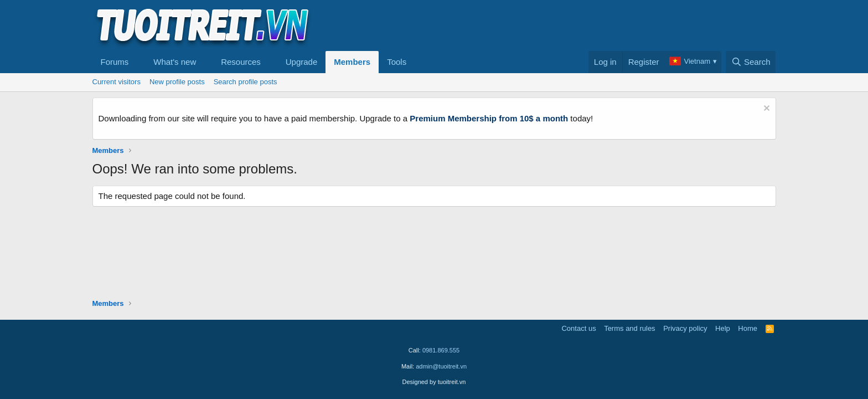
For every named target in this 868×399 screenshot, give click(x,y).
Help (723, 328)
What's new (175, 62)
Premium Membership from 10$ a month (489, 118)
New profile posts (177, 82)
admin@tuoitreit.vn (441, 366)
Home (748, 328)
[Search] (751, 62)
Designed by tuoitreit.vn (434, 382)
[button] (137, 62)
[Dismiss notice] (765, 109)
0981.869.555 (441, 350)
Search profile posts (246, 82)
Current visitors (117, 82)
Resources (241, 62)
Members (352, 62)
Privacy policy (685, 328)
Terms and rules (629, 328)
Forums (115, 62)
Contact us (578, 328)
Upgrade (302, 62)
